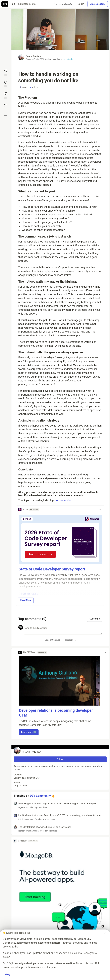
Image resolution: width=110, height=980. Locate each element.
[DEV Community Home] (5, 4)
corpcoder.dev (68, 59)
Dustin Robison (34, 56)
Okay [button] (8, 974)
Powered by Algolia (63, 4)
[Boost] (6, 105)
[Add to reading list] (6, 95)
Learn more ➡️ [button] (29, 732)
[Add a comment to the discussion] (63, 630)
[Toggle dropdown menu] (100, 510)
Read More (26, 600)
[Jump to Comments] (6, 84)
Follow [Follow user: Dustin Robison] (60, 759)
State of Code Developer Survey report (52, 569)
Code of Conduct (52, 640)
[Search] (14, 4)
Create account (98, 4)
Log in (81, 4)
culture (34, 87)
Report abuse (70, 640)
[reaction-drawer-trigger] (6, 72)
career (23, 87)
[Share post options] (6, 116)
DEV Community (40, 796)
